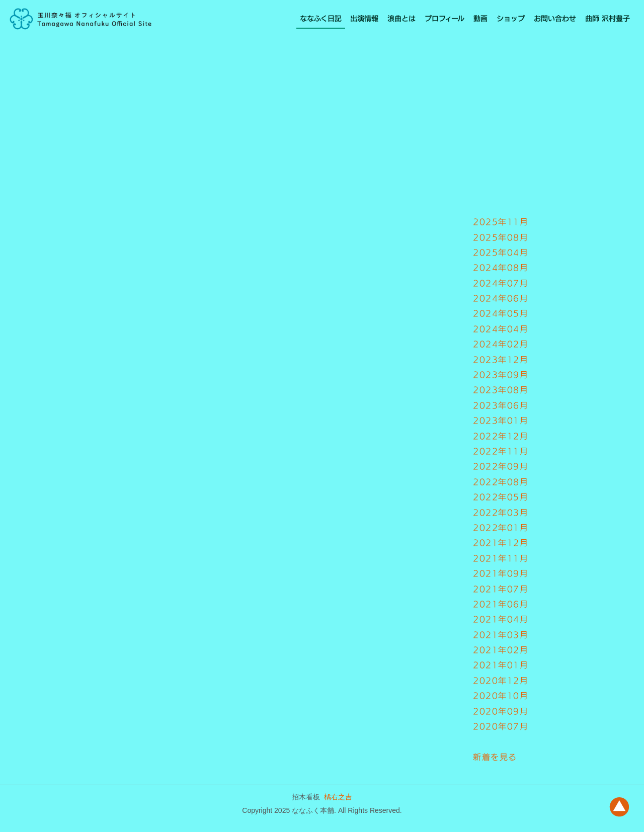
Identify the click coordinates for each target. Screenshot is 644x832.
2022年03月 (501, 513)
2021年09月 (501, 573)
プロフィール (445, 18)
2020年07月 (501, 726)
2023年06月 (501, 405)
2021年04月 (501, 619)
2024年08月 (501, 268)
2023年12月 (501, 360)
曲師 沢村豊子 (608, 18)
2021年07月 (501, 589)
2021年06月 (501, 604)
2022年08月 (501, 482)
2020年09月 (501, 711)
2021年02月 (501, 650)
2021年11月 (501, 558)
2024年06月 (501, 298)
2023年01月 (501, 421)
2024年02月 (501, 344)
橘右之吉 (338, 797)
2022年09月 (501, 466)
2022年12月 (501, 436)
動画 (480, 18)
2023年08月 (501, 390)
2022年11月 (501, 451)
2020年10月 (501, 696)
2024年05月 (501, 313)
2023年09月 (501, 375)
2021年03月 (501, 635)
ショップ (511, 18)
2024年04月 (501, 329)
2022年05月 (501, 497)
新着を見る (495, 757)
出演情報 (364, 18)
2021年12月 (501, 543)
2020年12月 (501, 681)
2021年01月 (501, 665)
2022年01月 (501, 528)
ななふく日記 (321, 18)
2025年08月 (501, 237)
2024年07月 (501, 283)
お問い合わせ (555, 18)
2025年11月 (501, 222)
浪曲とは (401, 18)
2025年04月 (501, 253)
